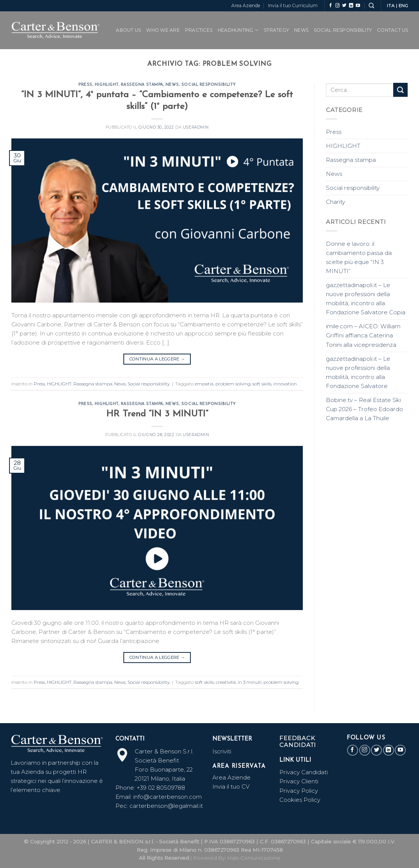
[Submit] (400, 90)
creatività (226, 682)
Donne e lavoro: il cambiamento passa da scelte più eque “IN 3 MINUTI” (359, 257)
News (301, 30)
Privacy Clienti (299, 781)
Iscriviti (222, 751)
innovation (285, 384)
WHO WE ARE (163, 30)
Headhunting (238, 30)
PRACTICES (199, 30)
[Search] (371, 5)
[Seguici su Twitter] (344, 6)
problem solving (233, 384)
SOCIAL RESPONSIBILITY (343, 30)
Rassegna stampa (142, 85)
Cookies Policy (300, 800)
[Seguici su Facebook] (331, 6)
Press (85, 85)
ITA (391, 6)
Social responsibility (209, 85)
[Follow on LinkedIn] (351, 6)
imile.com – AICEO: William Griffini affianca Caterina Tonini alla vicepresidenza (363, 335)
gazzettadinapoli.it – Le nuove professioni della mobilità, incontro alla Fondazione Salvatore (358, 372)
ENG (403, 6)
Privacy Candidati (304, 772)
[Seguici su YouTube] (358, 6)
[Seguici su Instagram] (337, 6)
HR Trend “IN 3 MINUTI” (157, 414)
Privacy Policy (299, 791)
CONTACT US (393, 30)
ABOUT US (128, 30)
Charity (336, 202)
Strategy (276, 30)
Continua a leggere (157, 359)
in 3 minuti (250, 682)
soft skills (262, 384)
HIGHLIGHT (107, 85)
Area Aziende (246, 5)
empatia (204, 384)
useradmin (196, 127)
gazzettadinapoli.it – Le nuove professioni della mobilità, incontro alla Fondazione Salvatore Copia (366, 299)
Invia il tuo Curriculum (293, 5)
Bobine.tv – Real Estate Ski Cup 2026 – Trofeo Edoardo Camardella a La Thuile (364, 409)
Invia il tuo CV (231, 786)
